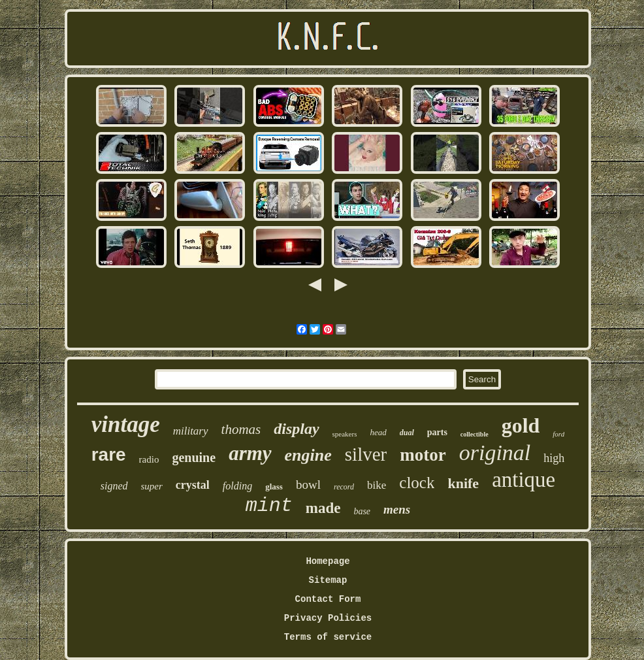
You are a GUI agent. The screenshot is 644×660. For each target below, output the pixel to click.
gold (521, 425)
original (495, 453)
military (191, 431)
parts (437, 432)
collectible (475, 434)
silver (366, 454)
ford (558, 434)
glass (274, 487)
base (362, 511)
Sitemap (328, 580)
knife (463, 483)
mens (397, 509)
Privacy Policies (328, 618)
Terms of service (328, 637)
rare (109, 454)
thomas (241, 429)
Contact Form (328, 599)
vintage (126, 424)
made (323, 508)
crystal (193, 485)
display (296, 429)
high (554, 458)
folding (237, 486)
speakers (345, 434)
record (344, 487)
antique (523, 480)
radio (149, 459)
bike (377, 485)
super (152, 486)
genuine (194, 457)
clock (417, 483)
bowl (308, 485)
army (250, 453)
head (378, 432)
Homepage (328, 561)
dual (407, 433)
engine (308, 455)
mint (269, 506)
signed (114, 486)
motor (423, 455)
